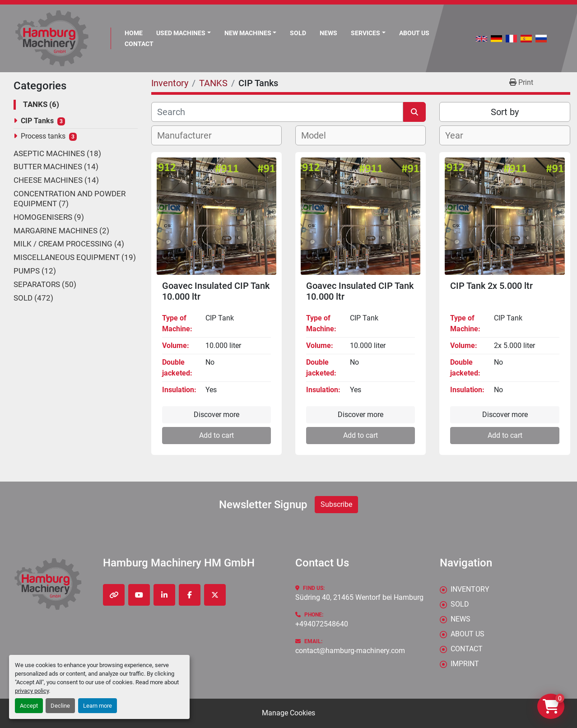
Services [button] (365, 33)
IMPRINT (465, 664)
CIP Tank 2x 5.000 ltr (491, 286)
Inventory (470, 589)
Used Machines (181, 33)
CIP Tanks (37, 121)
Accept (29, 706)
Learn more (98, 706)
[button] (251, 33)
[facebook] (190, 595)
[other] (114, 595)
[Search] (277, 112)
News (328, 33)
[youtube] (139, 595)
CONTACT (139, 44)
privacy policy (32, 691)
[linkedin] (164, 595)
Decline (60, 706)
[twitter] (215, 595)
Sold (298, 33)
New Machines (248, 33)
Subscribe (336, 504)
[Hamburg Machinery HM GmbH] (48, 584)
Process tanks (43, 136)
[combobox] (216, 135)
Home (134, 33)
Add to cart (216, 435)
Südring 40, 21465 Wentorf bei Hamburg (359, 597)
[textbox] (189, 135)
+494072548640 (322, 624)
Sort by (505, 112)
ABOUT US (414, 33)
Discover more (216, 415)
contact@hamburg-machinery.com (350, 651)
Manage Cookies (288, 713)
